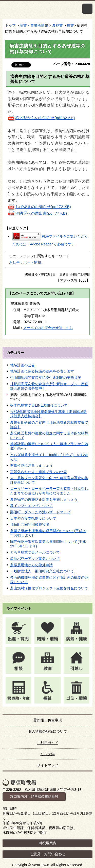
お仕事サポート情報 (25, 262)
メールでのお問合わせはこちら (48, 328)
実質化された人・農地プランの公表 (39, 472)
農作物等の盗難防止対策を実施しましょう (44, 500)
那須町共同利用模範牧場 (30, 525)
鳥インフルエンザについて (31, 506)
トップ (10, 25)
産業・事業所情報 (34, 25)
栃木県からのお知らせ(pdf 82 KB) (41, 118)
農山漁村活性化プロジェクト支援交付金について (49, 588)
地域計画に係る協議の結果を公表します (42, 371)
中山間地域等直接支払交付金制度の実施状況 (46, 378)
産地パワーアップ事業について (35, 559)
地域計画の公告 (23, 365)
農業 (70, 25)
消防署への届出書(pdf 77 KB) (37, 213)
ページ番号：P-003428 (72, 64)
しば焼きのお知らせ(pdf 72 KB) (39, 207)
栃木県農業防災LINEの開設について (39, 405)
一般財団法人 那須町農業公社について (42, 571)
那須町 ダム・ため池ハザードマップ (40, 512)
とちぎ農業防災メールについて (35, 552)
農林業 (58, 25)
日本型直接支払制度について (33, 518)
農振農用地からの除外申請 (31, 565)
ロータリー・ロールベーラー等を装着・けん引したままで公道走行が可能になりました (49, 491)
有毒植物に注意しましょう (31, 465)
